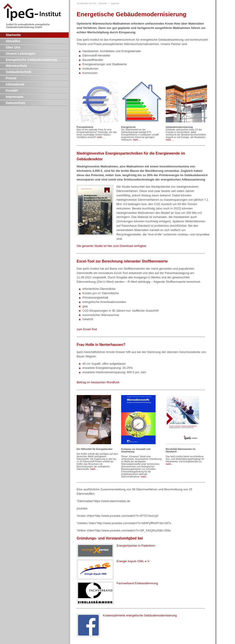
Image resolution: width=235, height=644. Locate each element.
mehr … (101, 137)
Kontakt (12, 90)
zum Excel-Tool (87, 329)
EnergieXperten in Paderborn (136, 546)
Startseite (13, 35)
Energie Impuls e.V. (133, 561)
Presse (11, 78)
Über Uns (13, 47)
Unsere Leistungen (21, 54)
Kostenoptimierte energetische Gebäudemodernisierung (140, 615)
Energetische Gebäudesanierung (31, 60)
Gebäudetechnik (18, 72)
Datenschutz (15, 103)
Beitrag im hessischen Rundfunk (98, 382)
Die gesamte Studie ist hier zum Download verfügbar (111, 246)
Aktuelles (13, 41)
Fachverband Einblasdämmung (137, 583)
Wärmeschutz (16, 66)
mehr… (94, 469)
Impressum (14, 97)
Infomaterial (15, 84)
